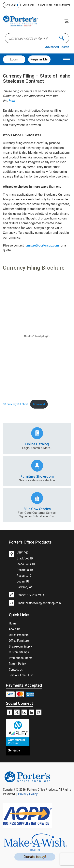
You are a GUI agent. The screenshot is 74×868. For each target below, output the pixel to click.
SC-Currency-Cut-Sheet (16, 404)
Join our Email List (21, 675)
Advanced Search (57, 47)
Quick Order (29, 5)
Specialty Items (62, 5)
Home (13, 623)
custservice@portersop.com (43, 603)
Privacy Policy (28, 794)
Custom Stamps (19, 652)
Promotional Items (21, 658)
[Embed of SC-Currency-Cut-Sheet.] (37, 336)
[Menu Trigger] (67, 59)
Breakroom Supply (20, 646)
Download (39, 404)
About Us (15, 629)
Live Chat (11, 5)
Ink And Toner (45, 5)
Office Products (19, 635)
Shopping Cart (66, 21)
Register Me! (39, 59)
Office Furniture (19, 640)
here (12, 101)
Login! (14, 59)
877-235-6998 (35, 595)
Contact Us (16, 669)
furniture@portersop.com (42, 245)
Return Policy (17, 664)
